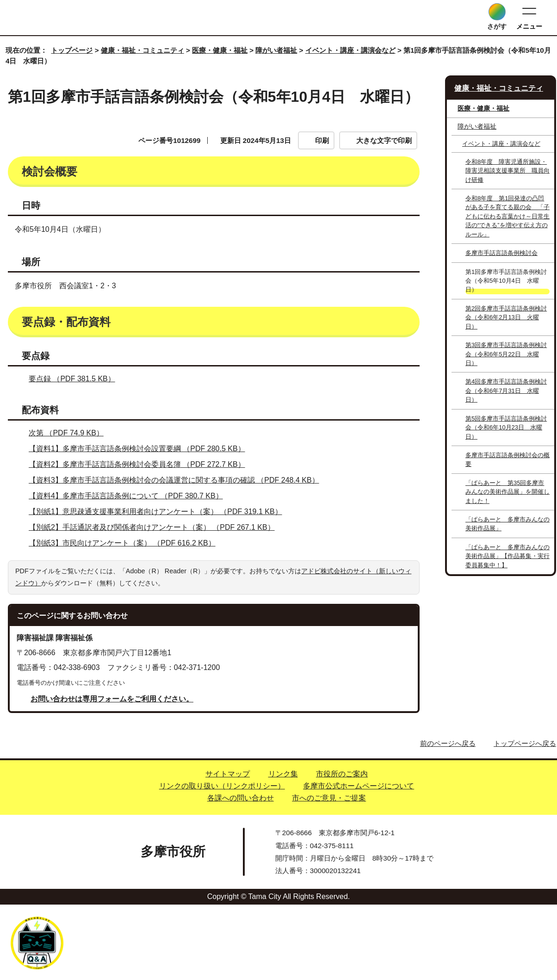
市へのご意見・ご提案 (329, 873)
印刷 (322, 140)
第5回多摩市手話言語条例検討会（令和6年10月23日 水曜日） (506, 428)
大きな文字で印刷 (384, 140)
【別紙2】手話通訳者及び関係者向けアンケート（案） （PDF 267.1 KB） (156, 603)
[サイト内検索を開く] (497, 12)
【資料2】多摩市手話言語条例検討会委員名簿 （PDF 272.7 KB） (141, 540)
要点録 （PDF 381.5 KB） (76, 454)
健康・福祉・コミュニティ (142, 50)
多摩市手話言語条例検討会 (501, 253)
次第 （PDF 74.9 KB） (70, 508)
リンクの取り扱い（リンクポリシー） (222, 861)
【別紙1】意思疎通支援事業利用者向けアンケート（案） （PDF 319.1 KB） (159, 587)
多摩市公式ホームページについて (359, 861)
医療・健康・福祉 (220, 50)
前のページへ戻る (448, 819)
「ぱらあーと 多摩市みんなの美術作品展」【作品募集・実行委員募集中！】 (507, 556)
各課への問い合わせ (241, 873)
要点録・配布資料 (253, 194)
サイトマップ (228, 849)
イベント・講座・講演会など (350, 50)
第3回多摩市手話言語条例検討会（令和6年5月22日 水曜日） (506, 354)
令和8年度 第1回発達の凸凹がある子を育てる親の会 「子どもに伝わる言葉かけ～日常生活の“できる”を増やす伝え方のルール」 (507, 216)
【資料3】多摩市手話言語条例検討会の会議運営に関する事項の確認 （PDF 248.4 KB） (178, 555)
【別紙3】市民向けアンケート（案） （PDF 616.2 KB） (126, 618)
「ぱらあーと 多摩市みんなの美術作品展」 (507, 524)
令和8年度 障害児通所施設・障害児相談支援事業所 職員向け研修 (507, 171)
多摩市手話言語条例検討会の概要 (507, 459)
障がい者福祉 (276, 50)
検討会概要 (44, 194)
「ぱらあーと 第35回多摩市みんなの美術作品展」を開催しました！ (507, 492)
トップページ (72, 50)
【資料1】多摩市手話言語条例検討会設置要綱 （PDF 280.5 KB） (141, 524)
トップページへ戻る (525, 819)
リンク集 (283, 849)
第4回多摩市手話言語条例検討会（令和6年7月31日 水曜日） (506, 391)
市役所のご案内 (342, 849)
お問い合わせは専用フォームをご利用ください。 (112, 775)
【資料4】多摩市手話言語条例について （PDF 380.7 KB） (130, 571)
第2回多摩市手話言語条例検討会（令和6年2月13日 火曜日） (506, 317)
